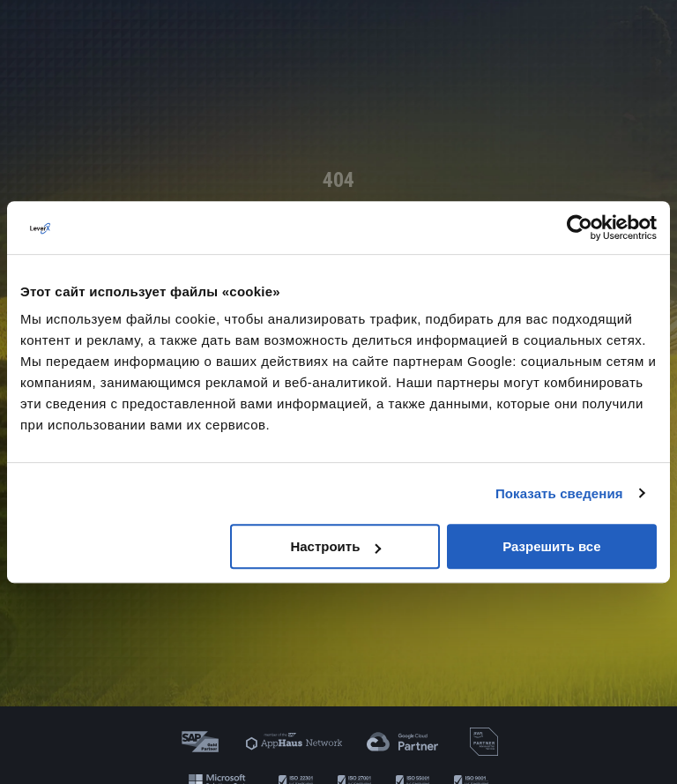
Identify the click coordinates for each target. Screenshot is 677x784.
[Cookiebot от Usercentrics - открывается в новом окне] (580, 228)
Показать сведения (559, 493)
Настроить (335, 546)
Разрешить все (551, 546)
